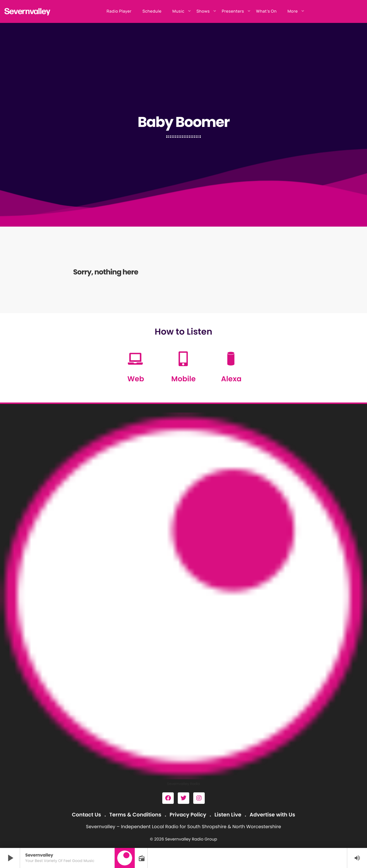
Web (136, 379)
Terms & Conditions (135, 815)
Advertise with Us (272, 815)
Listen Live (228, 815)
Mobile (183, 379)
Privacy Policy (188, 815)
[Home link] (28, 11)
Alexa (231, 379)
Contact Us (87, 815)
